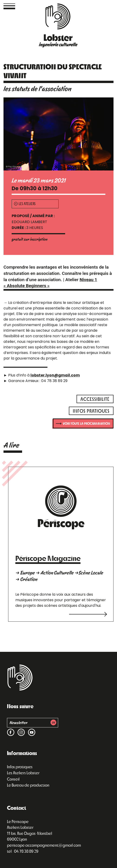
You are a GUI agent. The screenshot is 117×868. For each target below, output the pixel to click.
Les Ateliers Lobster (23, 773)
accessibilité (95, 399)
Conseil (13, 779)
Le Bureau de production (28, 785)
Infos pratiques (20, 767)
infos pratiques (91, 411)
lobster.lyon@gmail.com (55, 375)
